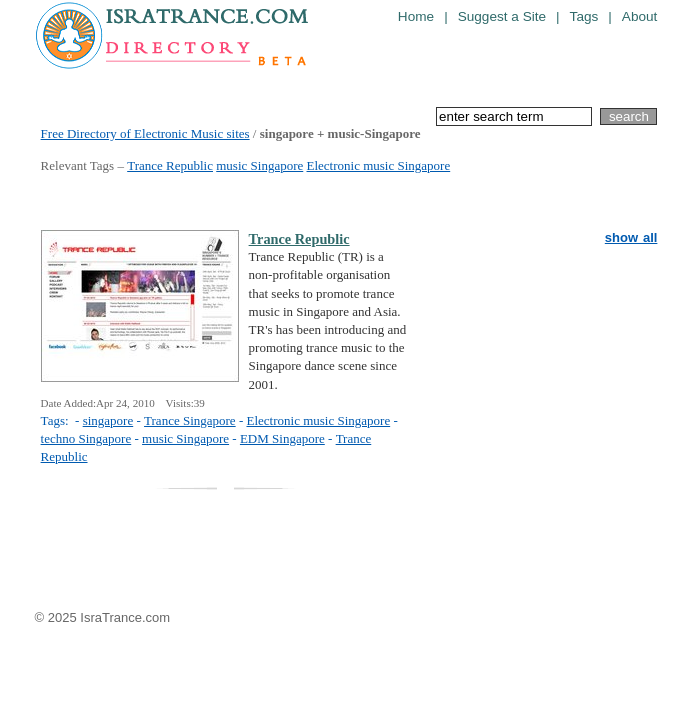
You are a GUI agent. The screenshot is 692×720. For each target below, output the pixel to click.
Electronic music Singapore (379, 165)
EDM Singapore (282, 438)
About (640, 16)
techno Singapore (86, 438)
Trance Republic (170, 165)
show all (631, 237)
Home (416, 16)
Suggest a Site (502, 16)
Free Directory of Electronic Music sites (145, 133)
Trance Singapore (190, 420)
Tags (584, 16)
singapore (108, 420)
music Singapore (259, 165)
